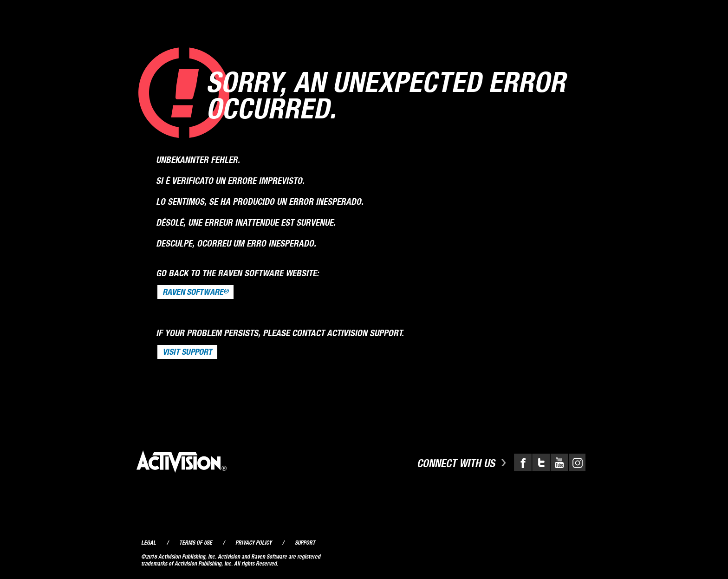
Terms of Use (196, 543)
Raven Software (195, 292)
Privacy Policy (253, 543)
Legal (149, 543)
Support (305, 543)
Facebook (523, 462)
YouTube (558, 462)
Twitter (540, 462)
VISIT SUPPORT (187, 352)
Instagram (576, 462)
